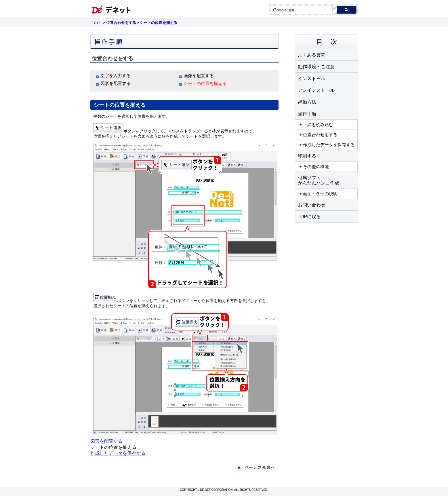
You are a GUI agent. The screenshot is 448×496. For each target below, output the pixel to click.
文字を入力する (116, 76)
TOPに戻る (309, 217)
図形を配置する (116, 83)
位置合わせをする (318, 135)
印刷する (307, 156)
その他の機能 (313, 167)
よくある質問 (312, 55)
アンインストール (316, 90)
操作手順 (307, 114)
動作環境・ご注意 (316, 67)
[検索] (301, 10)
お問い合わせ (312, 205)
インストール (312, 78)
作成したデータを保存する (326, 145)
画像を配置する (199, 76)
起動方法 (307, 102)
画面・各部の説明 (318, 194)
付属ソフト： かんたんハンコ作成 (319, 180)
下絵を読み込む (316, 125)
